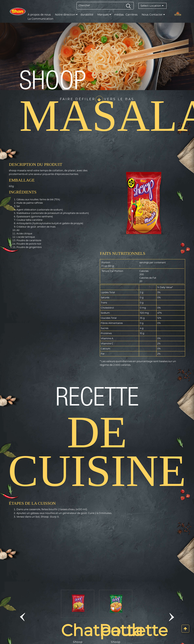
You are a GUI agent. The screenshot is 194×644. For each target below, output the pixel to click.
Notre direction (66, 15)
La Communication (40, 19)
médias (119, 15)
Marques (104, 15)
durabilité (87, 15)
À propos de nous (39, 15)
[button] (22, 617)
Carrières (132, 15)
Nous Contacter (153, 15)
